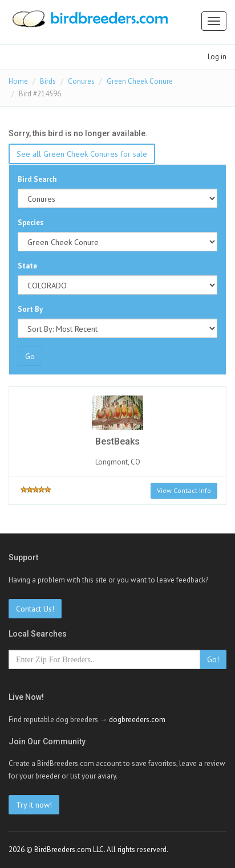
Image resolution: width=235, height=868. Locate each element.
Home (18, 81)
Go (30, 356)
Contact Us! (35, 609)
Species (31, 223)
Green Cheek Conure (140, 81)
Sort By (30, 309)
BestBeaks (117, 441)
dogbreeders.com (137, 720)
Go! (213, 659)
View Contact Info (184, 490)
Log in (217, 57)
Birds (48, 81)
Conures (81, 81)
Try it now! (34, 805)
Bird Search (37, 179)
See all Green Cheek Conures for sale (82, 154)
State (27, 266)
